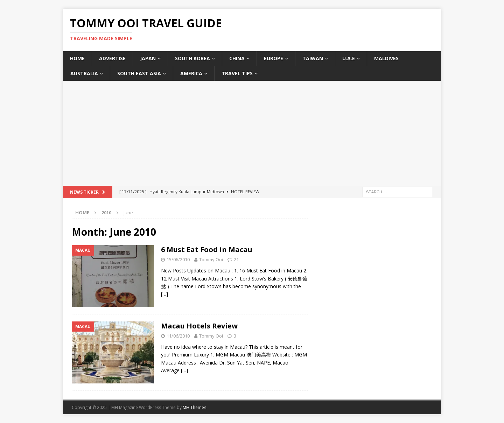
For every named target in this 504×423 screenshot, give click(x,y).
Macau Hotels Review (199, 326)
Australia (84, 73)
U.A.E (349, 58)
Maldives (386, 58)
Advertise (112, 58)
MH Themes (194, 407)
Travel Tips (237, 73)
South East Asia (139, 73)
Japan (148, 58)
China (237, 58)
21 (236, 259)
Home (77, 58)
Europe (274, 58)
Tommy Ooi (211, 259)
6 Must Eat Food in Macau (207, 249)
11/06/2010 (178, 336)
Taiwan (313, 58)
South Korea (192, 58)
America (191, 73)
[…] (164, 294)
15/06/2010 (178, 259)
